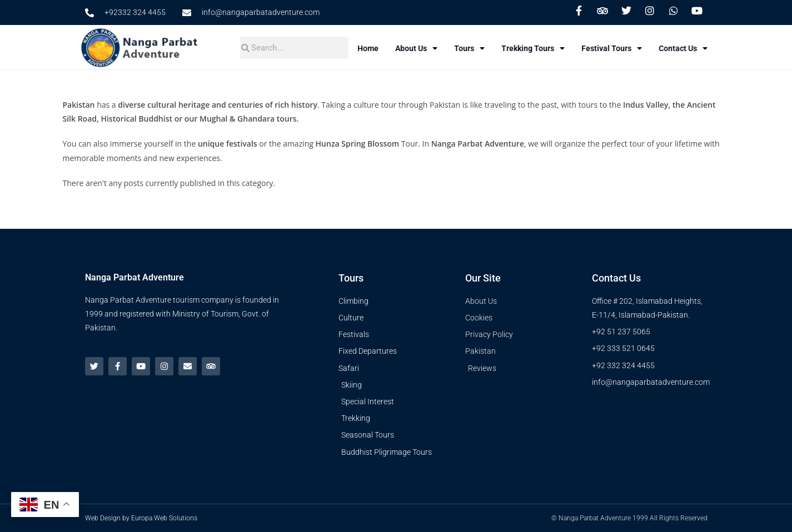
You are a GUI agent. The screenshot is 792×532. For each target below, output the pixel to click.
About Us (429, 48)
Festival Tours (624, 48)
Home (380, 48)
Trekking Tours (545, 48)
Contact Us (695, 48)
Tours (482, 48)
